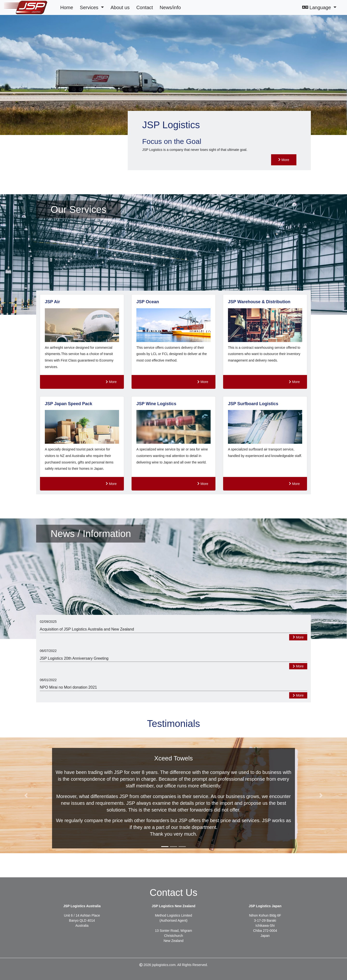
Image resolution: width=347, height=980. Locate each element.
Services (90, 7)
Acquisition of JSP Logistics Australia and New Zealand (87, 629)
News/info (170, 7)
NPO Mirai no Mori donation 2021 (68, 687)
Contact (145, 7)
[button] (26, 795)
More (284, 160)
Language (317, 7)
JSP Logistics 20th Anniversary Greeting (74, 658)
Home (67, 7)
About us (120, 7)
